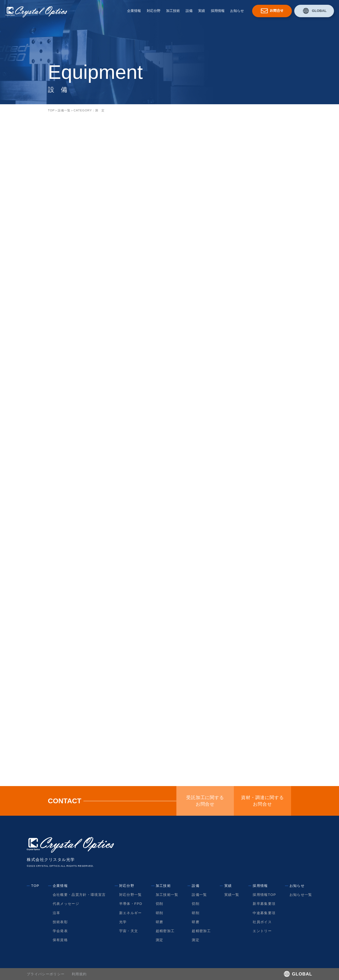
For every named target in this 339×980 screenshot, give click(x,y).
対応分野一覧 (131, 895)
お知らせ (237, 11)
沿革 (57, 913)
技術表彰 (60, 922)
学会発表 (60, 931)
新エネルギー (131, 913)
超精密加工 (165, 931)
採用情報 (218, 11)
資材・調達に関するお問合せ (262, 801)
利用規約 (79, 974)
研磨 (160, 922)
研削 (160, 913)
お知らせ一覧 (301, 895)
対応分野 (154, 11)
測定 (160, 940)
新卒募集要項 (264, 904)
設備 (189, 11)
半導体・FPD (131, 904)
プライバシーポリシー (46, 974)
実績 (202, 11)
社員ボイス (262, 922)
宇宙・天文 (129, 931)
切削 (160, 904)
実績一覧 (232, 895)
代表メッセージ (66, 904)
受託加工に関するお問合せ (205, 801)
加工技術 (173, 11)
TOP (51, 110)
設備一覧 (64, 110)
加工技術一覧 (167, 895)
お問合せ (276, 11)
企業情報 (134, 11)
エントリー (262, 931)
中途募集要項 (264, 913)
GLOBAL (319, 11)
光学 (123, 922)
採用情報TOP (264, 895)
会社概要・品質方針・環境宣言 (79, 895)
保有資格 (60, 940)
